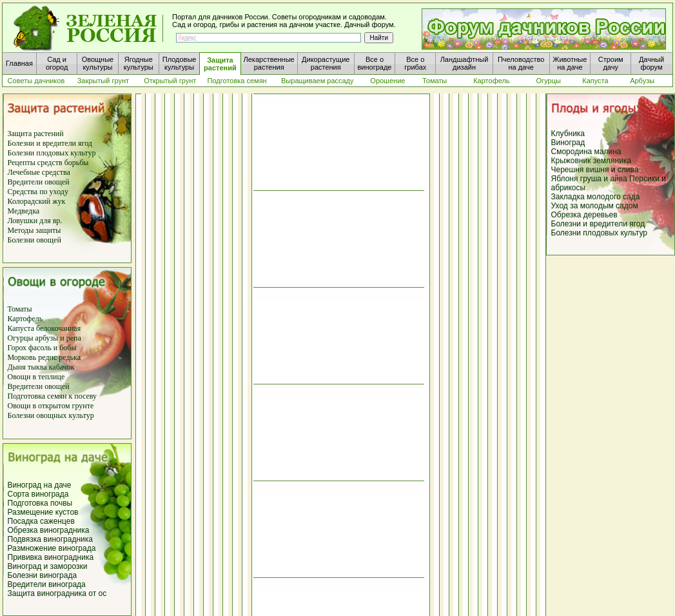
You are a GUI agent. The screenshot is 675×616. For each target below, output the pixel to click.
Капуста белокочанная (44, 328)
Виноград (568, 143)
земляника (612, 161)
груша (591, 179)
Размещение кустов (43, 512)
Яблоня (565, 179)
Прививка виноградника (51, 557)
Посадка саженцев (41, 521)
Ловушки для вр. (35, 221)
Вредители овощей (39, 182)
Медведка (24, 211)
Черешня (569, 170)
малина (608, 152)
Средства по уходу (38, 192)
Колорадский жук (37, 201)
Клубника (568, 134)
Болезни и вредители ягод (50, 143)
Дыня (17, 367)
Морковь (22, 357)
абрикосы (569, 188)
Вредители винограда (47, 584)
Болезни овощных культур (51, 415)
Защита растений (36, 134)
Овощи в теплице (36, 377)
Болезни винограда (43, 575)
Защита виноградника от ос (57, 593)
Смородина (572, 152)
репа (74, 338)
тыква (36, 367)
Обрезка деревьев (584, 215)
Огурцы (21, 338)
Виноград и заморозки (48, 566)
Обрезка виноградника (49, 530)
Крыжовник (571, 161)
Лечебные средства (39, 172)
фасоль (41, 348)
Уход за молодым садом (595, 206)
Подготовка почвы (40, 503)
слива (628, 170)
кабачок (62, 367)
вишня (599, 170)
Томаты (20, 309)
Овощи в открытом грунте (51, 406)
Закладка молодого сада (596, 197)
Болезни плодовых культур (52, 153)
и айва (615, 179)
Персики (644, 179)
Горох (18, 348)
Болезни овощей (34, 240)
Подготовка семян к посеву (53, 396)
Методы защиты (34, 230)
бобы (67, 348)
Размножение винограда (52, 548)
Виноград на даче (40, 485)
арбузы (48, 338)
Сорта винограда (38, 494)
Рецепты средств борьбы (48, 163)
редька (70, 357)
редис (46, 357)
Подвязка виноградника (50, 539)
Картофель (25, 319)
